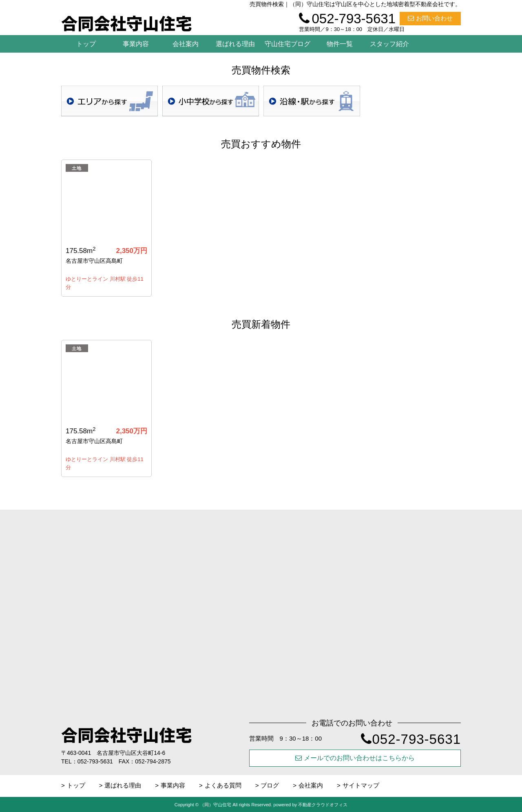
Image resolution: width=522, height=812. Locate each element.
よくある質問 (223, 785)
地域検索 (109, 101)
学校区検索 (211, 101)
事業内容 (136, 44)
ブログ (270, 785)
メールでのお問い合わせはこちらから (355, 758)
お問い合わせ (430, 18)
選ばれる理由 (235, 44)
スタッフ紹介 (389, 44)
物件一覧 (340, 44)
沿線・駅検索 (312, 101)
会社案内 (186, 44)
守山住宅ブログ (288, 44)
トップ (86, 44)
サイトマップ (361, 785)
